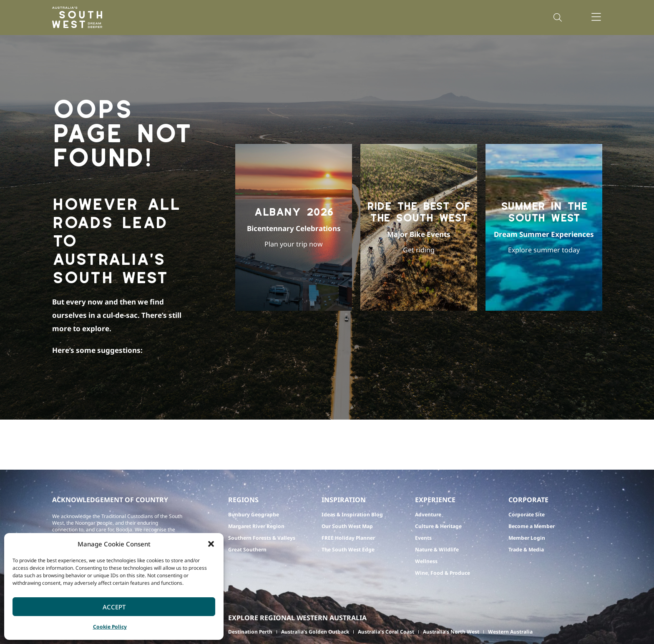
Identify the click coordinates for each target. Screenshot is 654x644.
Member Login (527, 538)
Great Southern (247, 550)
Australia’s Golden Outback (315, 632)
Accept (114, 607)
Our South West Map (347, 526)
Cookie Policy (110, 627)
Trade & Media (526, 550)
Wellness (426, 561)
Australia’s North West (451, 632)
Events (423, 538)
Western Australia (510, 632)
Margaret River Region (256, 526)
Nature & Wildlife (437, 550)
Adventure (428, 514)
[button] (211, 544)
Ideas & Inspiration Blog (352, 514)
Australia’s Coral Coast (386, 632)
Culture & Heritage (438, 526)
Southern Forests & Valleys (262, 538)
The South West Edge (348, 550)
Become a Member (532, 526)
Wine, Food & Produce (443, 573)
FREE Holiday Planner (348, 538)
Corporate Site (527, 514)
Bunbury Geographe (254, 514)
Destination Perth (250, 632)
